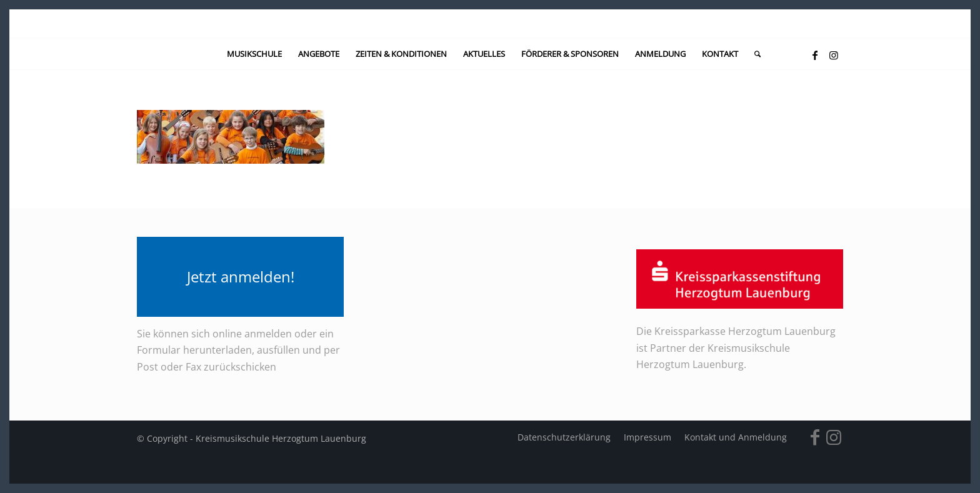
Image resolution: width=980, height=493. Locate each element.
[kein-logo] (490, 23)
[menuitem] (254, 54)
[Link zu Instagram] (834, 55)
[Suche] (753, 54)
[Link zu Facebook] (815, 55)
